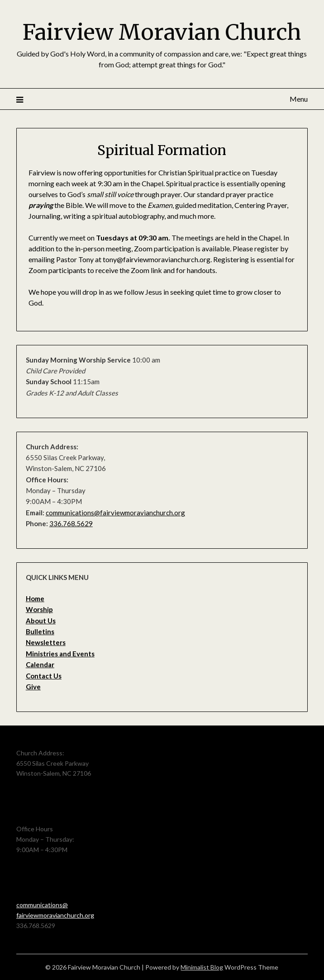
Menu (299, 99)
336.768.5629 (71, 523)
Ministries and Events (60, 654)
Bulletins (40, 631)
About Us (41, 621)
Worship (39, 609)
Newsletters (46, 642)
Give (33, 687)
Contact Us (44, 676)
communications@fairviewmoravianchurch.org (115, 513)
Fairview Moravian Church (162, 32)
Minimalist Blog (202, 967)
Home (35, 598)
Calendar (40, 664)
